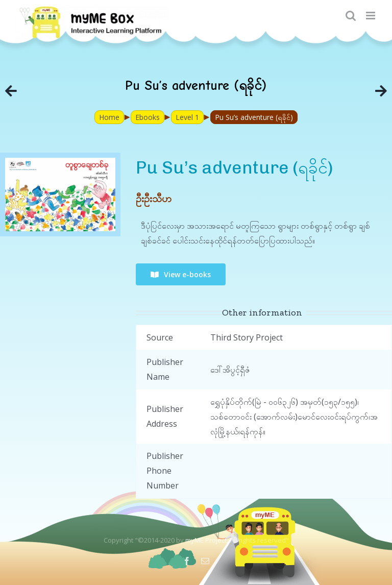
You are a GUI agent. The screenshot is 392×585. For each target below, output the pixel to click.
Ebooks (148, 117)
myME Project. (207, 540)
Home (109, 117)
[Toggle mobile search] (351, 16)
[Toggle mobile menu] (371, 16)
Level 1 (187, 117)
